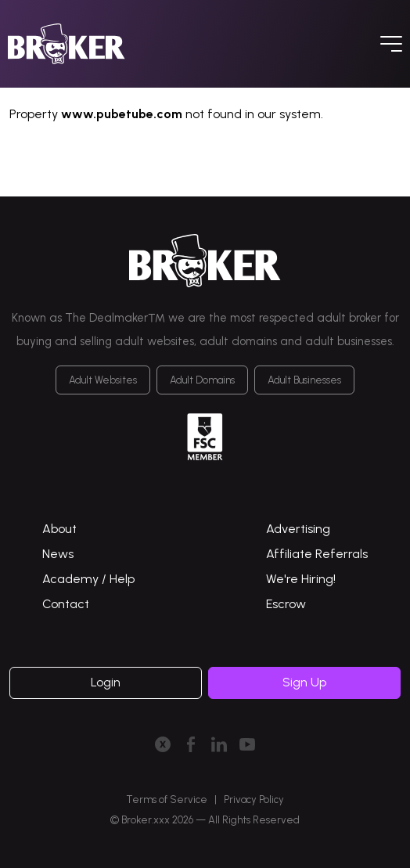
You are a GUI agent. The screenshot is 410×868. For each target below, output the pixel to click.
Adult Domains (202, 380)
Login (106, 682)
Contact (66, 604)
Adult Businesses (304, 380)
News (58, 554)
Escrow (286, 604)
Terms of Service (167, 800)
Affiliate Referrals (317, 554)
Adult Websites (103, 380)
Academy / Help (88, 579)
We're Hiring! (301, 579)
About (59, 529)
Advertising (298, 529)
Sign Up (304, 682)
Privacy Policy (254, 800)
